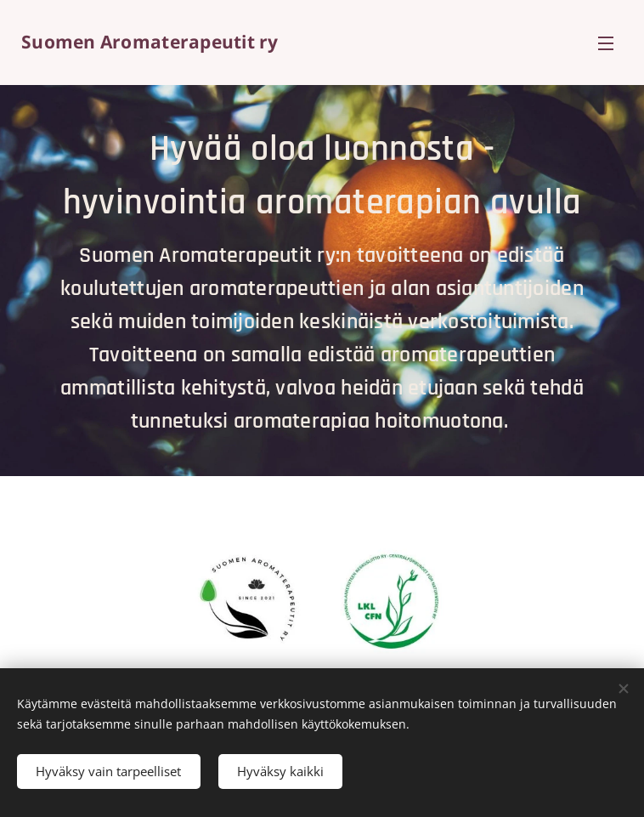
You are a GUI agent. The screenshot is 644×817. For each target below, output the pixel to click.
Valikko (606, 43)
